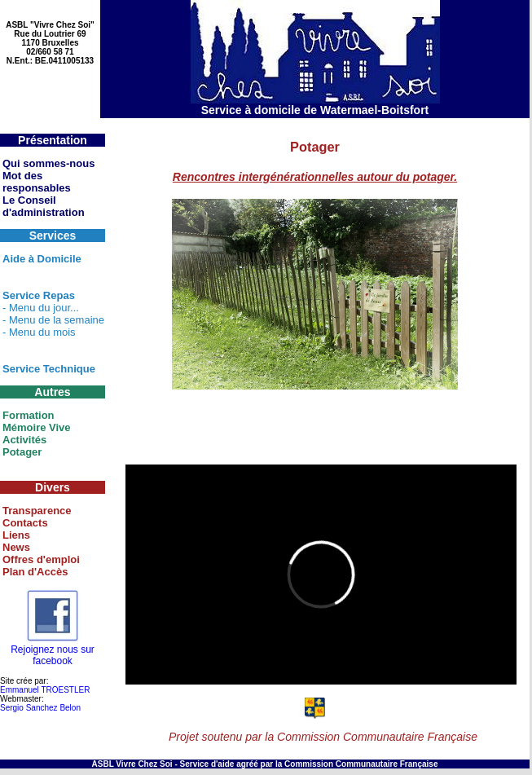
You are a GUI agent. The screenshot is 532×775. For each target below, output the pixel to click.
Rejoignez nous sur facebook (53, 651)
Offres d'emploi (41, 559)
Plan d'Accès (35, 572)
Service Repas (39, 295)
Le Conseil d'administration (44, 206)
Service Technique (49, 369)
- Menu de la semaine (53, 320)
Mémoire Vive (37, 427)
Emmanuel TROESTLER (45, 690)
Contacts (25, 523)
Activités (24, 440)
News (16, 547)
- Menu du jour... (41, 308)
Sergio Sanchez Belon (40, 708)
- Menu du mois (39, 332)
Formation (29, 415)
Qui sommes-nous (48, 163)
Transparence (37, 511)
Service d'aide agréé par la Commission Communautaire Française (309, 764)
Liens (16, 535)
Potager (22, 452)
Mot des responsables (37, 182)
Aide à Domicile (42, 259)
